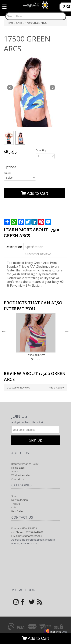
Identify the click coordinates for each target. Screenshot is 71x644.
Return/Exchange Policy (25, 464)
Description (14, 247)
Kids (14, 507)
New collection (20, 500)
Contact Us (18, 479)
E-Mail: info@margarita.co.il (27, 536)
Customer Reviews (38, 254)
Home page (18, 468)
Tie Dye (16, 504)
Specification (34, 247)
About (15, 471)
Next (67, 331)
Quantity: (41, 150)
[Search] (36, 16)
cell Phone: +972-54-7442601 (27, 532)
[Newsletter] (35, 430)
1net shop (56, 632)
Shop (14, 496)
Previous (4, 331)
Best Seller (18, 511)
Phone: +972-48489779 (24, 528)
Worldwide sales (21, 475)
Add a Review (57, 388)
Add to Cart (35, 638)
